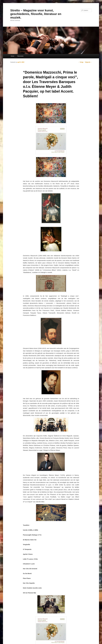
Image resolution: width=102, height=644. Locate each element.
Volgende (88, 62)
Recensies (20, 56)
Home (13, 56)
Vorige (81, 62)
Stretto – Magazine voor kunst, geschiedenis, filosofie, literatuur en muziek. (36, 14)
